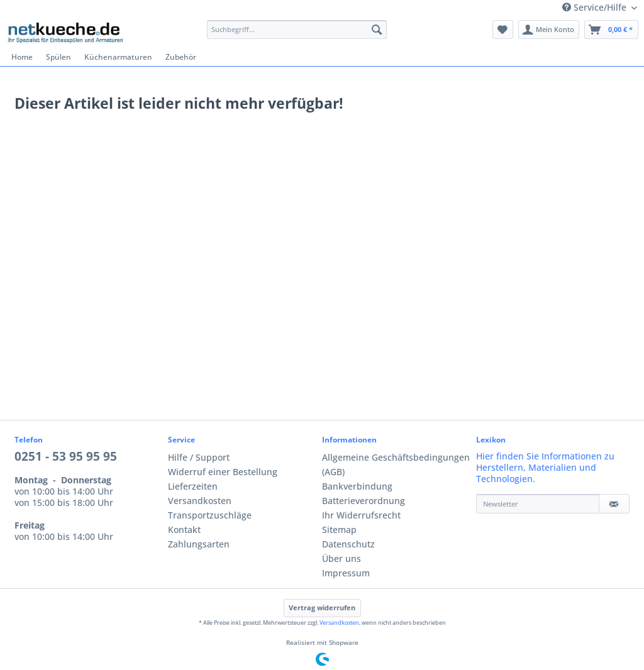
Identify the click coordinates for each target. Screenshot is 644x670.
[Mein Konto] (549, 30)
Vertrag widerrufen (322, 608)
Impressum (346, 573)
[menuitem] (297, 35)
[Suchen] (377, 30)
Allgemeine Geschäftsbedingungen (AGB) (396, 465)
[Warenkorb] (611, 30)
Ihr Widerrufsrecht (361, 515)
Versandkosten (200, 501)
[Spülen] (59, 57)
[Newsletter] (538, 504)
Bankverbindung (357, 486)
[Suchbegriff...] (297, 30)
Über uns (341, 559)
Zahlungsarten (199, 544)
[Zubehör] (181, 57)
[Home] (22, 57)
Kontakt (184, 530)
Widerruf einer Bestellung (223, 472)
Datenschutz (348, 544)
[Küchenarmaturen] (119, 57)
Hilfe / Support (199, 458)
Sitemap (339, 530)
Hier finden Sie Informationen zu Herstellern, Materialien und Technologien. (545, 468)
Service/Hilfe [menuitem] (596, 8)
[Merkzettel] (503, 30)
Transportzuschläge (210, 515)
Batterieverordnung (364, 501)
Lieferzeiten (193, 486)
